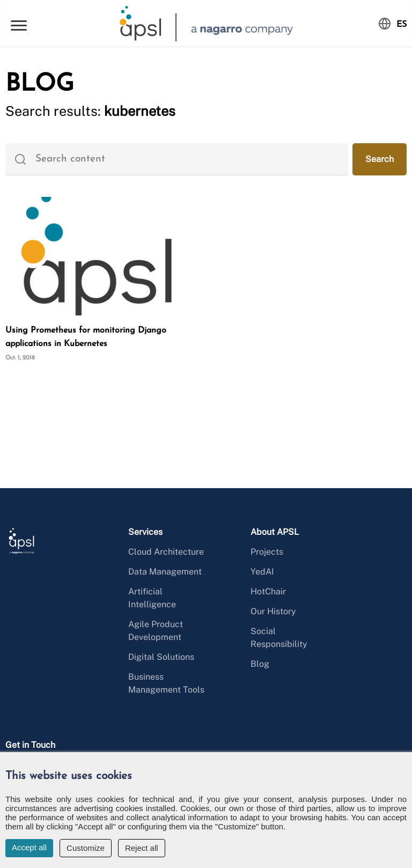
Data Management (165, 572)
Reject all (142, 848)
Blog (260, 664)
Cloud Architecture (166, 552)
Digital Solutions (161, 657)
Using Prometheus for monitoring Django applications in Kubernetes (86, 337)
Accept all (29, 847)
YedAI (262, 572)
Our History (273, 611)
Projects (267, 552)
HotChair (268, 591)
